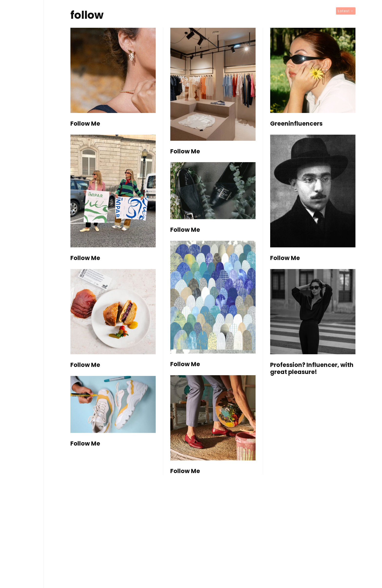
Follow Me (85, 124)
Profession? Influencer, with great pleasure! (312, 369)
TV (22, 330)
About (22, 351)
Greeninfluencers (296, 124)
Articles (22, 319)
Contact (22, 361)
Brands (22, 340)
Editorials (22, 308)
